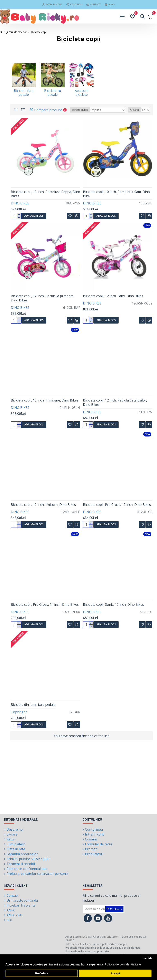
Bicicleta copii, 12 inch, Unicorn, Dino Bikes (43, 505)
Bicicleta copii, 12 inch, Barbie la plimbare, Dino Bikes (43, 298)
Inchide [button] (147, 958)
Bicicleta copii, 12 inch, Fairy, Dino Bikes (113, 296)
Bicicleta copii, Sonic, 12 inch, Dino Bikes (113, 605)
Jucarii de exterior (17, 32)
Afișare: (134, 110)
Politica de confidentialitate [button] (123, 964)
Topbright (19, 712)
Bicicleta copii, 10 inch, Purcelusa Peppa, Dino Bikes (45, 194)
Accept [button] (115, 973)
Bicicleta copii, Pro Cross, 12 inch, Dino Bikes (117, 505)
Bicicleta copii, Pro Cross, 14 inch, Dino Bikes (45, 605)
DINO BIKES (20, 203)
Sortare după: (80, 110)
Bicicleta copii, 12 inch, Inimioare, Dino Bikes (45, 400)
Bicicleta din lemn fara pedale (33, 705)
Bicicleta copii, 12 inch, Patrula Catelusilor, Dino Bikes (115, 403)
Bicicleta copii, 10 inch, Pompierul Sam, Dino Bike (116, 194)
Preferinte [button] (42, 973)
